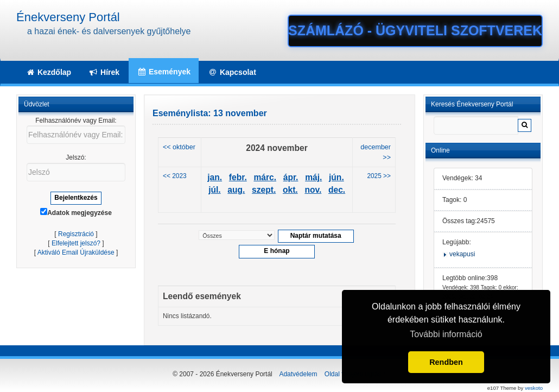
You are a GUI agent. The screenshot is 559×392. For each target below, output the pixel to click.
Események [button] (164, 72)
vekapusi (462, 254)
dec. (337, 190)
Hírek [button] (104, 72)
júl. (215, 190)
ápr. (291, 177)
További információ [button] (446, 334)
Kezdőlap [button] (48, 72)
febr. (238, 177)
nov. (313, 190)
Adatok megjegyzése (76, 212)
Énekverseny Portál (68, 17)
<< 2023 (175, 176)
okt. (290, 190)
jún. (336, 177)
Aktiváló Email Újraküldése (76, 252)
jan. (215, 177)
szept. (264, 190)
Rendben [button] (446, 362)
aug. (236, 190)
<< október (179, 147)
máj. (313, 177)
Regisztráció (76, 234)
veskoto (534, 388)
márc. (265, 177)
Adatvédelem (298, 374)
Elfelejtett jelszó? (76, 243)
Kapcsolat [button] (232, 72)
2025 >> (379, 176)
